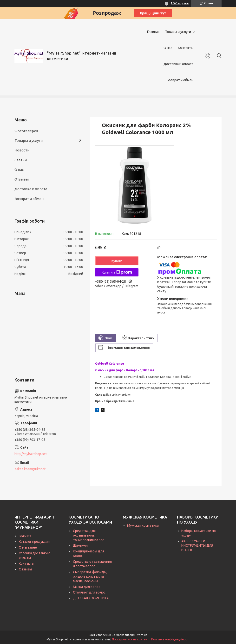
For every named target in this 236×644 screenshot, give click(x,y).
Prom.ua (142, 635)
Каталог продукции (34, 542)
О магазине (28, 547)
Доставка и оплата (178, 64)
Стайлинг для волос (89, 592)
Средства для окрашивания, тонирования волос (88, 535)
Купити (117, 261)
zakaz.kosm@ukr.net (30, 469)
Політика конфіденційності (170, 639)
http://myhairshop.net (31, 454)
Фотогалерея (26, 131)
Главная (153, 32)
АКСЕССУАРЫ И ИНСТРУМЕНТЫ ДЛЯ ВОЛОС (197, 546)
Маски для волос (87, 587)
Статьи (21, 160)
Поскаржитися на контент (131, 639)
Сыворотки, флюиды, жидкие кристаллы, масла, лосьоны (90, 576)
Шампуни (80, 545)
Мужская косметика (143, 525)
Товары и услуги (178, 32)
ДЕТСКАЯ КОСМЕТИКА (91, 598)
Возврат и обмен (180, 80)
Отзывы (22, 179)
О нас (168, 48)
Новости (22, 150)
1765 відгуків (180, 3)
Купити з (117, 272)
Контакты (186, 48)
